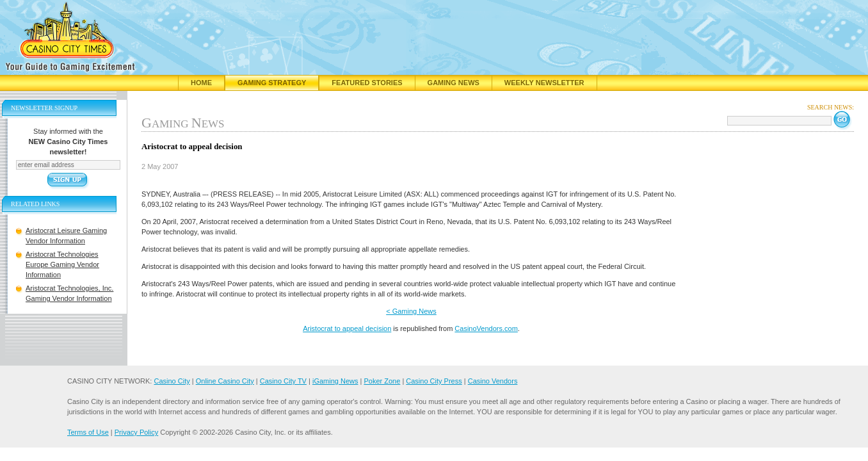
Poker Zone (382, 381)
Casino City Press (434, 381)
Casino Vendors (493, 381)
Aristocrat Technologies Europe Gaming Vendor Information (62, 264)
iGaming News (335, 381)
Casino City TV (283, 381)
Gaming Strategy (272, 83)
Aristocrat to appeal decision (347, 328)
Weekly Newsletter (544, 83)
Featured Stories (367, 83)
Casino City (172, 381)
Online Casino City (225, 381)
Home (201, 83)
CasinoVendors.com (486, 328)
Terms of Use (88, 432)
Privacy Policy (136, 432)
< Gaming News (411, 311)
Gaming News (454, 83)
